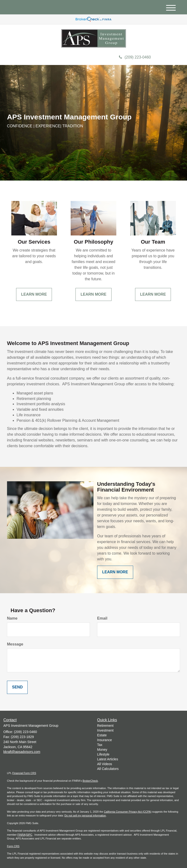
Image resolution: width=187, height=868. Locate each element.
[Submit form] (17, 687)
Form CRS (13, 846)
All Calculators (108, 769)
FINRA (21, 835)
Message (15, 644)
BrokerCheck (90, 781)
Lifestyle (103, 754)
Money (102, 750)
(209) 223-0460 (135, 57)
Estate (102, 735)
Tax (100, 745)
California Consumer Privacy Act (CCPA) (128, 812)
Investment (105, 730)
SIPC (29, 835)
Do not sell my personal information (85, 815)
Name (12, 618)
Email (102, 618)
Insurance (104, 740)
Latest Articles (108, 759)
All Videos (105, 764)
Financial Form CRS (24, 773)
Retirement (105, 726)
